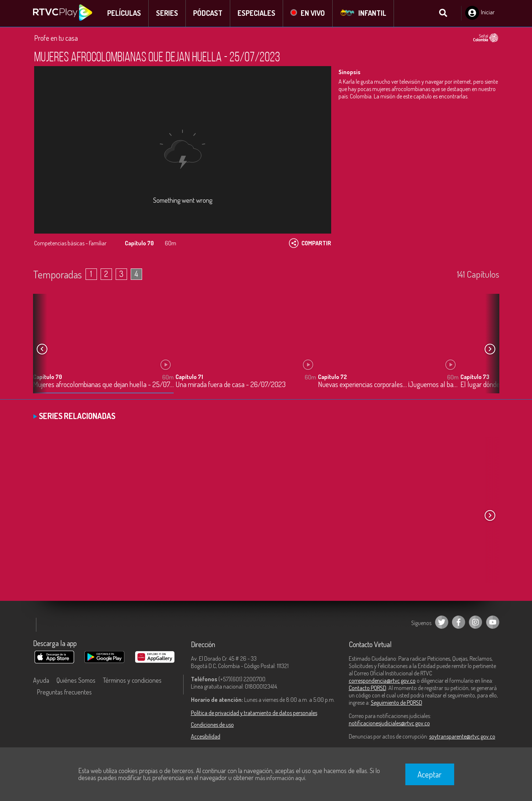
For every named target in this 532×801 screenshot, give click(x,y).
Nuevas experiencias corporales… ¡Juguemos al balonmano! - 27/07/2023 (388, 385)
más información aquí (280, 778)
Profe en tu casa (56, 39)
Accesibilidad (206, 737)
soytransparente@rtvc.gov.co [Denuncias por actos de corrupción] (462, 737)
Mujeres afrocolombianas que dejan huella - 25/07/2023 (103, 385)
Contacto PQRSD (368, 689)
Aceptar (430, 774)
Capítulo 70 (48, 378)
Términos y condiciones (132, 681)
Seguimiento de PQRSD (397, 703)
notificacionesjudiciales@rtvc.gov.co (389, 724)
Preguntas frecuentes (64, 693)
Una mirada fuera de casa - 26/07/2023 (231, 385)
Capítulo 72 (332, 378)
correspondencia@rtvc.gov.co (382, 681)
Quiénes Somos (76, 681)
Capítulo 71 (189, 378)
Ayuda (41, 681)
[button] (490, 350)
